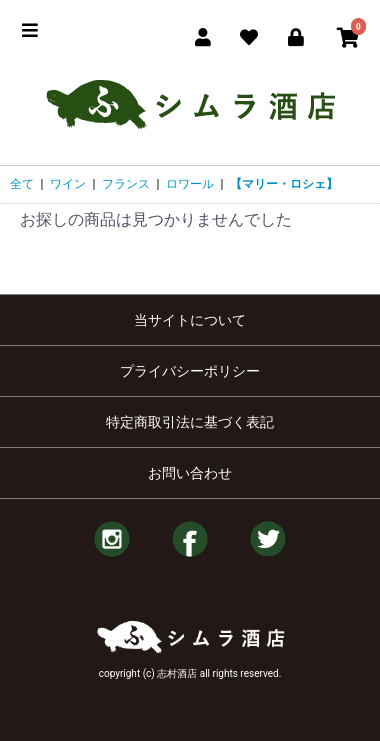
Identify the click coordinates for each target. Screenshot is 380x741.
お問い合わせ (190, 473)
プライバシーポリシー (190, 371)
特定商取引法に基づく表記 (190, 422)
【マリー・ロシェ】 (284, 184)
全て (22, 184)
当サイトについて (190, 320)
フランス (126, 184)
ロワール (190, 184)
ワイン (68, 184)
